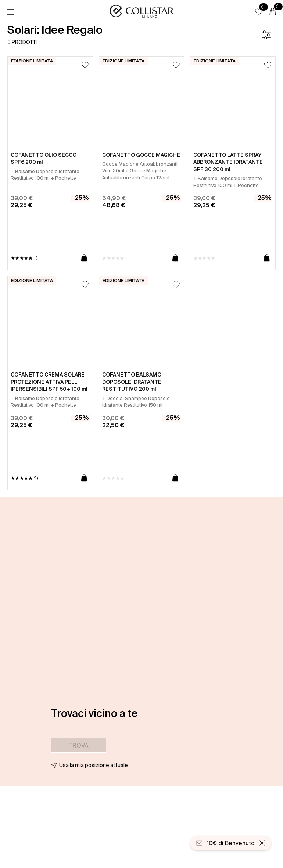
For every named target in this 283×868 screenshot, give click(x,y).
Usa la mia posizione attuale (94, 765)
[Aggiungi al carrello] (84, 258)
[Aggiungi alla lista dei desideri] (85, 65)
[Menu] (10, 12)
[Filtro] (266, 35)
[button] (259, 12)
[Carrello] (273, 12)
